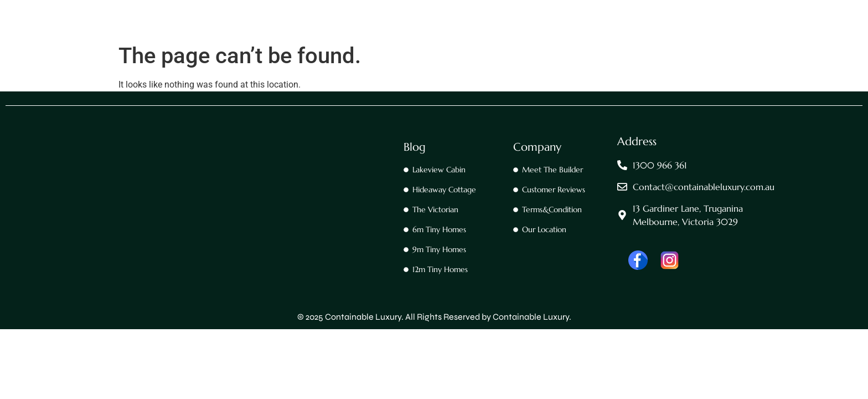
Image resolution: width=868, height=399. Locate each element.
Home (337, 36)
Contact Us (389, 36)
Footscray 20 (452, 36)
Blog (415, 147)
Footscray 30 (519, 36)
